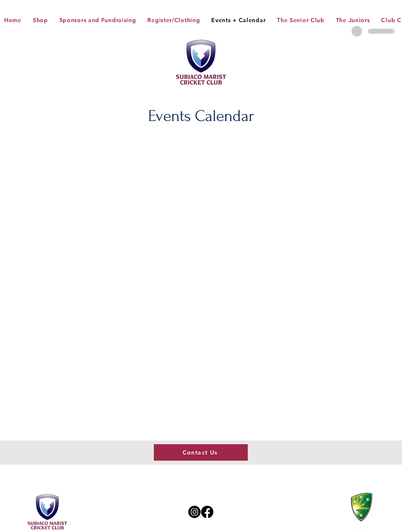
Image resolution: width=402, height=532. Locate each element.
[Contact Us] (201, 452)
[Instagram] (194, 512)
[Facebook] (207, 512)
